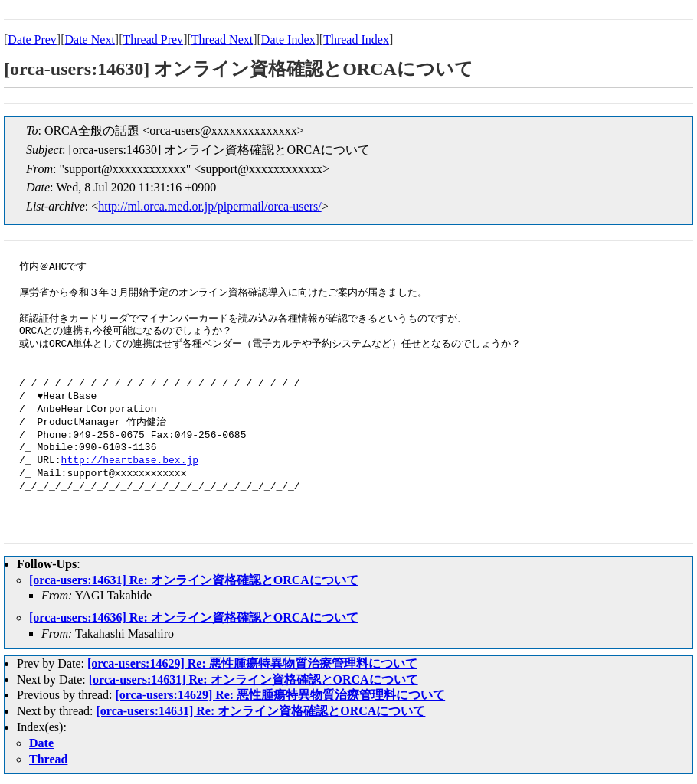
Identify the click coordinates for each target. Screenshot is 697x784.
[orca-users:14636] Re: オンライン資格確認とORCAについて (194, 617)
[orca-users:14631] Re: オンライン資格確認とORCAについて (194, 580)
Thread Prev (153, 39)
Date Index (288, 39)
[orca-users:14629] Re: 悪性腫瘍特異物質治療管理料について (252, 663)
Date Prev (32, 39)
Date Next (90, 39)
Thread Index (356, 39)
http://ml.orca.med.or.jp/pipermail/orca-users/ (209, 206)
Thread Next (222, 39)
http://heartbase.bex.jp (130, 461)
